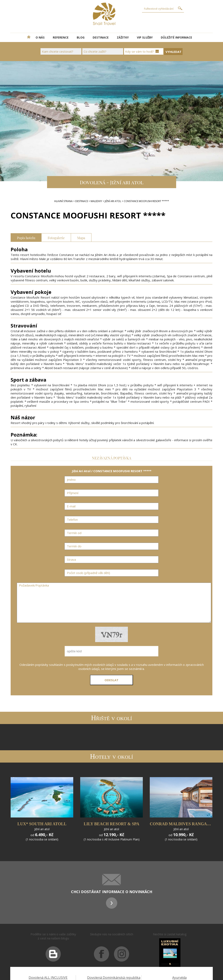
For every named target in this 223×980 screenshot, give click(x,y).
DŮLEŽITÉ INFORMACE (176, 37)
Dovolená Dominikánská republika (114, 978)
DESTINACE (101, 37)
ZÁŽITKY (123, 37)
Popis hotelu (26, 237)
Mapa (81, 237)
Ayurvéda (179, 978)
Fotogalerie (56, 237)
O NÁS (40, 37)
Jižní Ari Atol (113, 201)
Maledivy (96, 201)
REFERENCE (61, 37)
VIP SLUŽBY (145, 37)
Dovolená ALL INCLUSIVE (48, 978)
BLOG (81, 37)
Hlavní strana (63, 201)
